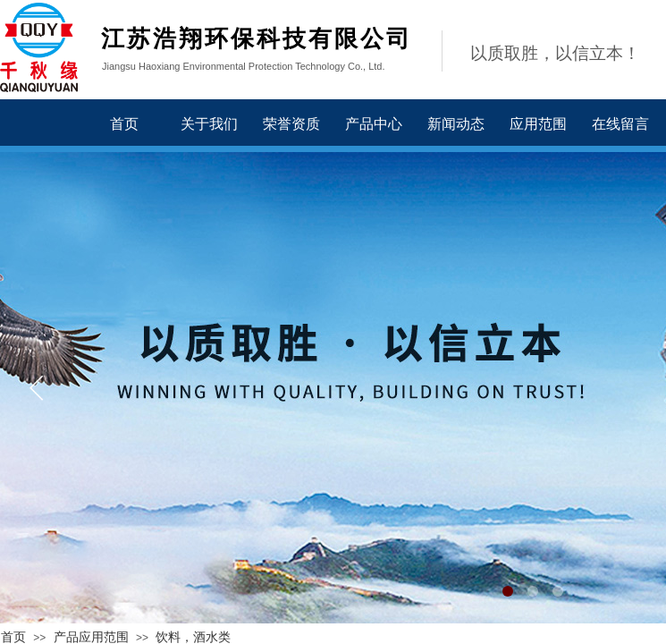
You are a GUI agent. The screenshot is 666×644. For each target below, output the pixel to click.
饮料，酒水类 (193, 637)
